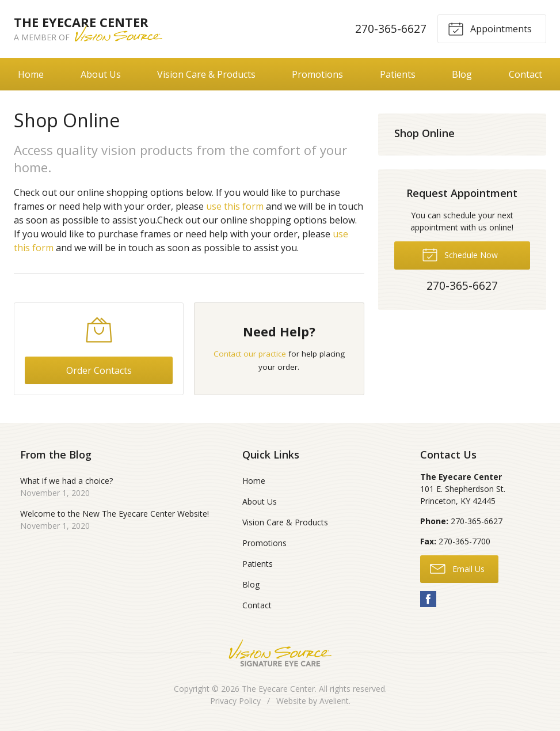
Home (31, 74)
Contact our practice (250, 354)
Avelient (334, 701)
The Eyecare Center (278, 689)
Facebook (428, 599)
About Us (101, 74)
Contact (525, 74)
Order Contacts (99, 370)
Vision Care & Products (206, 74)
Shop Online (424, 133)
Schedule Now (460, 254)
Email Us (457, 568)
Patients (398, 74)
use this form (235, 206)
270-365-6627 (391, 29)
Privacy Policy (235, 701)
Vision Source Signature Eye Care (280, 653)
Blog (462, 74)
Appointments (490, 28)
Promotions (317, 74)
